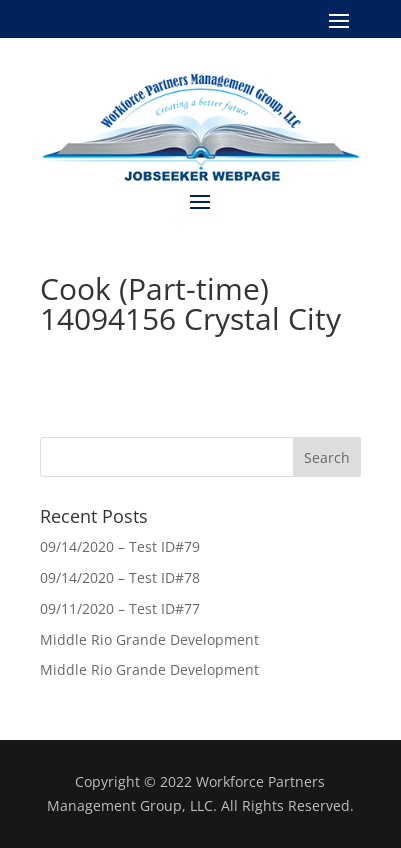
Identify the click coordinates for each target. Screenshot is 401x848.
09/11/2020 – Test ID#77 (120, 608)
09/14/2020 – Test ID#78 (120, 577)
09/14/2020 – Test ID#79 (120, 546)
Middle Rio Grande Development (149, 639)
